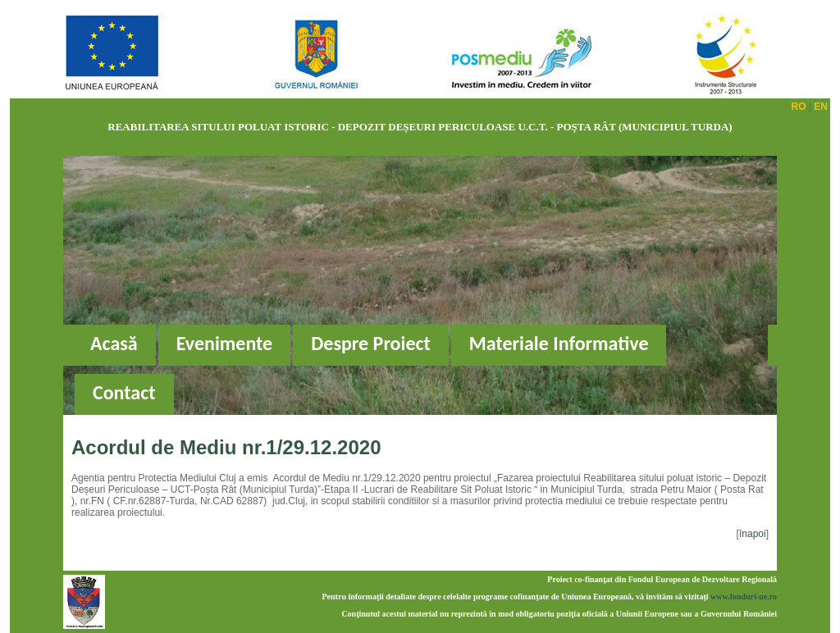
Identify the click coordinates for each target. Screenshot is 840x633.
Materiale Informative (559, 343)
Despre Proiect (371, 343)
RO (799, 107)
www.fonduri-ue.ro (744, 597)
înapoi (753, 534)
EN (821, 107)
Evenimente (224, 343)
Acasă (114, 343)
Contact (124, 392)
